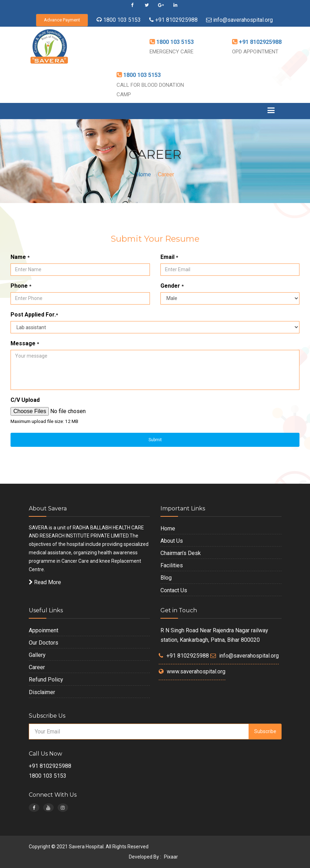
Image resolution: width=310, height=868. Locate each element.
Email (169, 257)
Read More (45, 582)
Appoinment (44, 630)
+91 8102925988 (176, 20)
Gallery (37, 655)
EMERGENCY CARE (172, 52)
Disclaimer (42, 692)
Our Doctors (44, 643)
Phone (21, 286)
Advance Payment (62, 20)
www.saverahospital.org (196, 671)
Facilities (172, 565)
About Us (172, 541)
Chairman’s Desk (181, 553)
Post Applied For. (34, 315)
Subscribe (265, 731)
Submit (155, 440)
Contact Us (174, 590)
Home (144, 174)
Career (37, 667)
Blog (166, 578)
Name (20, 257)
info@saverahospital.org (243, 20)
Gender (172, 286)
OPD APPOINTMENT (255, 52)
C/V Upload (25, 400)
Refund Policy (46, 680)
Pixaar (171, 857)
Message (25, 343)
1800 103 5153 (122, 20)
